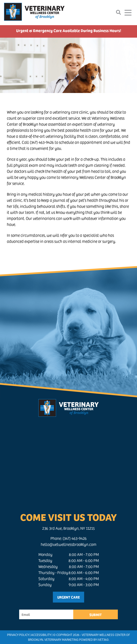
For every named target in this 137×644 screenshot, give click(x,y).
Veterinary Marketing (61, 639)
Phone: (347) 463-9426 (69, 538)
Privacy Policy (18, 635)
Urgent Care (68, 597)
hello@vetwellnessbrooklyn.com (69, 544)
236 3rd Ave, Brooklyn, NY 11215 (68, 528)
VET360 (103, 639)
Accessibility (41, 635)
